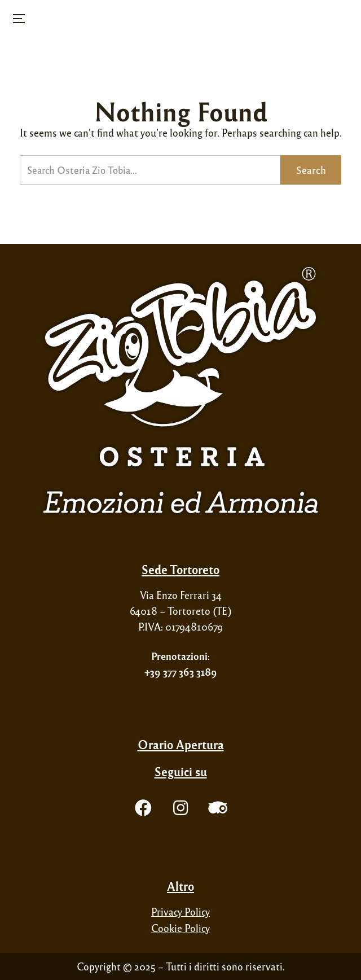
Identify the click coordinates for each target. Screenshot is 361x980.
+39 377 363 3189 (181, 671)
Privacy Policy (180, 911)
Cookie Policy (180, 928)
